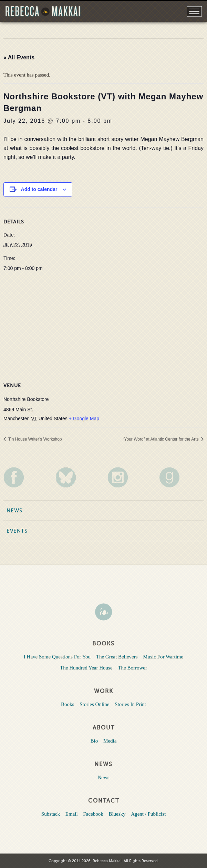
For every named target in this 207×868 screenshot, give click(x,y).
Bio (94, 741)
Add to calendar (39, 189)
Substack (51, 814)
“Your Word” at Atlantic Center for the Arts (161, 439)
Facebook (93, 814)
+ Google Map (84, 418)
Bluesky (117, 814)
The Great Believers (117, 657)
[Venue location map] (104, 327)
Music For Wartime (163, 657)
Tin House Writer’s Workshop (35, 439)
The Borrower (132, 668)
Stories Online (94, 704)
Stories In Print (130, 704)
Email (72, 814)
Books (68, 704)
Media (110, 741)
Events (17, 531)
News (14, 511)
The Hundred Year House (86, 668)
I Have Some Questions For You (57, 657)
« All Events (19, 57)
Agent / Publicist (148, 814)
